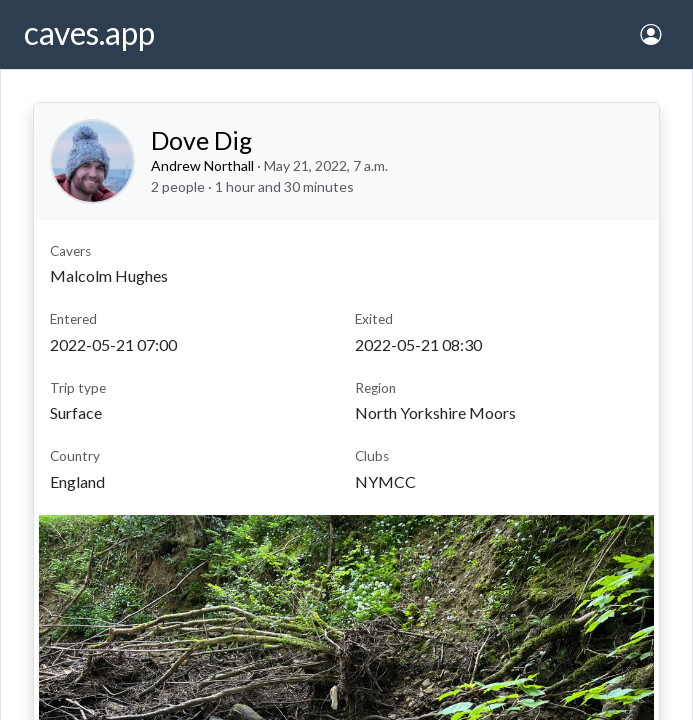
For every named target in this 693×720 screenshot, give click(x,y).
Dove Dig (201, 140)
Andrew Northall (202, 165)
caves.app (89, 32)
